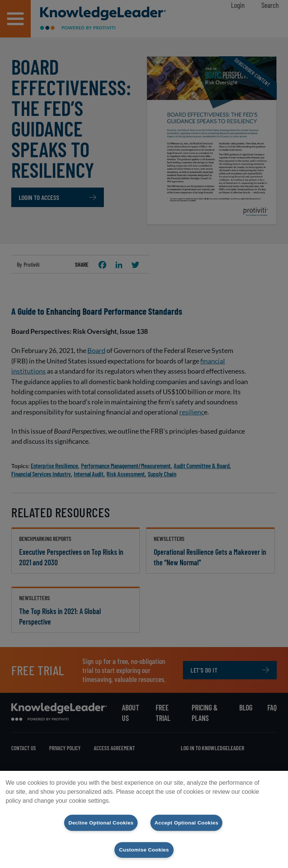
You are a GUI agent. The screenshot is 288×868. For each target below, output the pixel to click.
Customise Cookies (144, 850)
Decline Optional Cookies (97, 822)
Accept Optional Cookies (190, 822)
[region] (144, 819)
